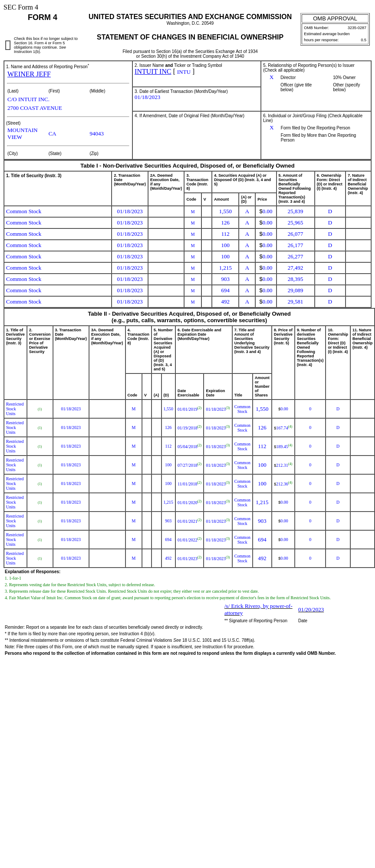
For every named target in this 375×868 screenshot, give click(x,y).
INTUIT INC (153, 71)
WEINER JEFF (29, 74)
